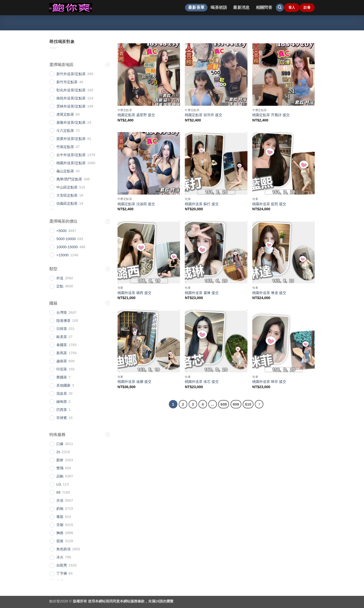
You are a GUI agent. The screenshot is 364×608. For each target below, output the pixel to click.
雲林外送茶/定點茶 (71, 106)
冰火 (60, 557)
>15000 (62, 255)
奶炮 (60, 509)
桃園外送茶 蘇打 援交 (202, 204)
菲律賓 (62, 418)
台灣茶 (62, 312)
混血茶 (62, 393)
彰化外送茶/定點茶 (71, 90)
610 (248, 404)
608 (224, 404)
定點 (60, 286)
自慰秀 (62, 565)
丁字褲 (62, 573)
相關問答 (264, 7)
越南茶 (62, 361)
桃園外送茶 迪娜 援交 (134, 382)
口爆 (60, 444)
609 (236, 404)
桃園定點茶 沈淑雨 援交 (136, 204)
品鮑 (60, 476)
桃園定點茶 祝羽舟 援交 (203, 115)
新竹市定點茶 (67, 82)
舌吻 (60, 525)
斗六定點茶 (65, 131)
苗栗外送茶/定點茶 (71, 139)
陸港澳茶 (63, 321)
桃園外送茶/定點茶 (71, 163)
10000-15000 (67, 247)
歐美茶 (62, 337)
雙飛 (60, 468)
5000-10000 (66, 239)
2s (58, 452)
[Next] (259, 404)
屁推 (60, 541)
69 (58, 492)
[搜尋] (280, 8)
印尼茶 (62, 369)
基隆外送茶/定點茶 (71, 122)
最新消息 (241, 7)
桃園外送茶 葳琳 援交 (202, 293)
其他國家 (63, 385)
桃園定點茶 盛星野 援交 (136, 115)
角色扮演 (63, 549)
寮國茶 (62, 377)
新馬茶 (62, 353)
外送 (60, 278)
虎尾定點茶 (65, 114)
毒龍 (60, 517)
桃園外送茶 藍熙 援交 (269, 204)
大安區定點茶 (67, 195)
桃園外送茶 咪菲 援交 (269, 382)
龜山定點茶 (65, 171)
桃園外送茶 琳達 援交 (269, 293)
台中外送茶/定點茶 (71, 155)
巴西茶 (62, 410)
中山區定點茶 (67, 187)
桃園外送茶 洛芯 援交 (202, 382)
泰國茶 (62, 345)
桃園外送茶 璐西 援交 (134, 293)
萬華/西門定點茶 (69, 179)
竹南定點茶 (65, 147)
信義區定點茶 (67, 203)
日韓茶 (62, 329)
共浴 (60, 500)
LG (59, 484)
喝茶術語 (219, 7)
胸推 (60, 533)
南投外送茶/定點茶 (71, 98)
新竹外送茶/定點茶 (71, 74)
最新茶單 (196, 7)
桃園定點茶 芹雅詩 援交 (271, 115)
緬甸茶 (62, 402)
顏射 (60, 460)
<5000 (61, 231)
